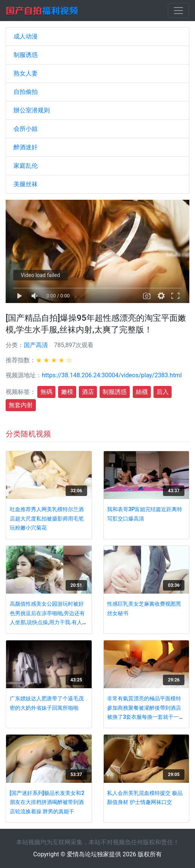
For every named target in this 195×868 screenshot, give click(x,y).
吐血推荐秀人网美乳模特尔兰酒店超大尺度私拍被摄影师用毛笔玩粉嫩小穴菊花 (47, 519)
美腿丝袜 (26, 184)
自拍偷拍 (26, 92)
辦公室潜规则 (32, 110)
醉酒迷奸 (26, 147)
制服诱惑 (26, 55)
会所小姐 (26, 129)
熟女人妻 (26, 73)
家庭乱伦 (26, 166)
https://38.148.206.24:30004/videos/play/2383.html (112, 375)
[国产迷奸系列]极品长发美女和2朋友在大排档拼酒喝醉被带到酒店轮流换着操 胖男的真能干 (47, 802)
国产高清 (36, 345)
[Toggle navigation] (178, 11)
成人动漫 (26, 36)
